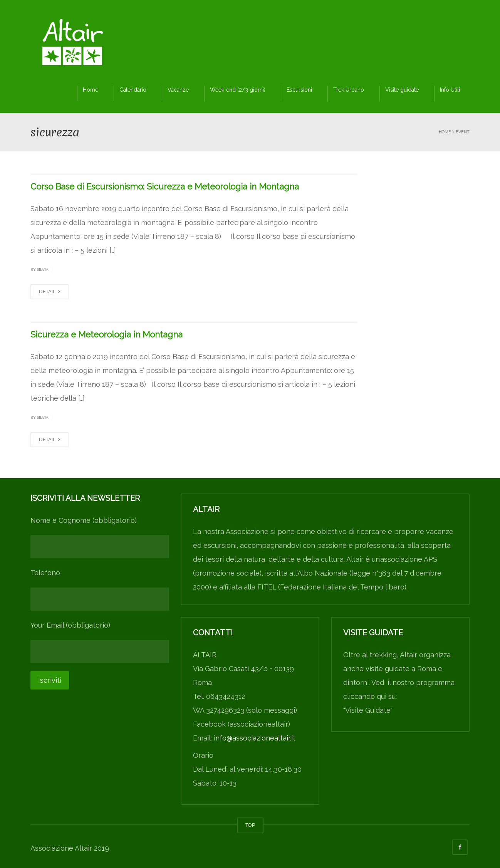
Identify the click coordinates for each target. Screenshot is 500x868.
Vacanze (178, 90)
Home (91, 90)
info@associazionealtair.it (255, 738)
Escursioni (299, 90)
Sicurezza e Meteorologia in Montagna (107, 334)
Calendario (133, 90)
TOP (250, 825)
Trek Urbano (349, 90)
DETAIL (49, 291)
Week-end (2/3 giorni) (238, 90)
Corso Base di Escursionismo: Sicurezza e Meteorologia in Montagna (165, 186)
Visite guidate (402, 90)
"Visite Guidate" (368, 710)
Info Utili (450, 90)
